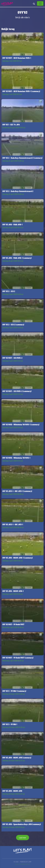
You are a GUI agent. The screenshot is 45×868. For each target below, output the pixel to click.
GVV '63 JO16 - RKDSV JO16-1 (13, 591)
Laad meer (23, 838)
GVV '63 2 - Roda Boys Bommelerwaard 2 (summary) (22, 158)
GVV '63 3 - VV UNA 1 (10, 724)
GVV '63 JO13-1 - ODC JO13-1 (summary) (17, 491)
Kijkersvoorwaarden (22, 864)
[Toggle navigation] (40, 3)
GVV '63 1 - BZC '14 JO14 (11, 125)
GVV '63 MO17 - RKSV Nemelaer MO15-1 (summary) (21, 91)
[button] (22, 49)
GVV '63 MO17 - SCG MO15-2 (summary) (17, 391)
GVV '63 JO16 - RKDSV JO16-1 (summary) (18, 558)
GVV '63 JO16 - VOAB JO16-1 (12, 224)
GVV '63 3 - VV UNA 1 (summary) (14, 691)
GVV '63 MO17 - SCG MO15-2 (12, 358)
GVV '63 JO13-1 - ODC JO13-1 (13, 524)
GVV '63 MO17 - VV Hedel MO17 (13, 624)
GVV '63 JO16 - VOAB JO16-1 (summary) (17, 258)
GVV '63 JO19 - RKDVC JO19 (12, 791)
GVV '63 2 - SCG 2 (9, 291)
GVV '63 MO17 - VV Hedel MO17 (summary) (18, 658)
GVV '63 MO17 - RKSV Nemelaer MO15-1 (17, 58)
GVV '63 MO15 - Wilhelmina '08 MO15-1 (16, 458)
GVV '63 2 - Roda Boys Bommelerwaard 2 (18, 191)
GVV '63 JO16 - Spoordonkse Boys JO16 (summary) (22, 824)
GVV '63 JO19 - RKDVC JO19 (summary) (17, 758)
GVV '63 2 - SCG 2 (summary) (13, 325)
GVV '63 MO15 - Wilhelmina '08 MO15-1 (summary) (21, 424)
